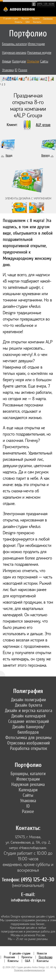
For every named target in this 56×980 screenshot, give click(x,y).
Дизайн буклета (29, 705)
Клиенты (18, 22)
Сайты (44, 61)
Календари (19, 61)
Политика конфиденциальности (29, 970)
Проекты (36, 19)
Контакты (37, 22)
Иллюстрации (36, 44)
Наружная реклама (14, 53)
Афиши (7, 61)
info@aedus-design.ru (28, 900)
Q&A (28, 22)
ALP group (43, 125)
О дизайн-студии (11, 19)
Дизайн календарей (28, 716)
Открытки (33, 61)
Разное (23, 70)
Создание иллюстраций (29, 721)
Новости (42, 953)
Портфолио (48, 19)
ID (16, 70)
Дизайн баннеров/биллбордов (28, 729)
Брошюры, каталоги (14, 44)
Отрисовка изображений (28, 743)
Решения (25, 19)
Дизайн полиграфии (28, 700)
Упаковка (8, 70)
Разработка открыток (29, 748)
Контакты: (28, 828)
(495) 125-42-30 (38, 880)
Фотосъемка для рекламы (28, 737)
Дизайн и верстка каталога (29, 710)
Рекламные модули (39, 53)
